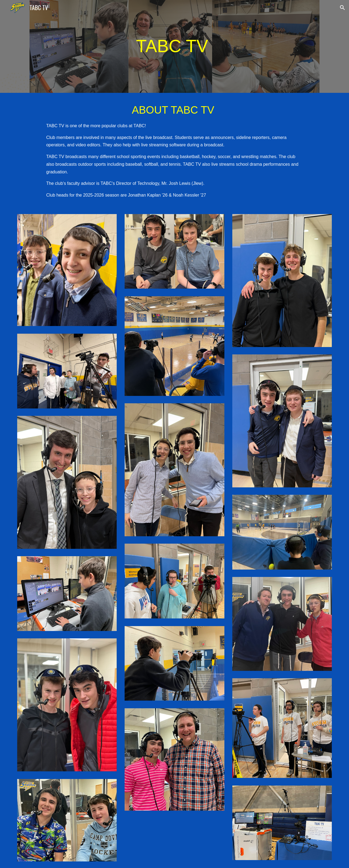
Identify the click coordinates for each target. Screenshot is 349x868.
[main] (174, 46)
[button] (342, 8)
